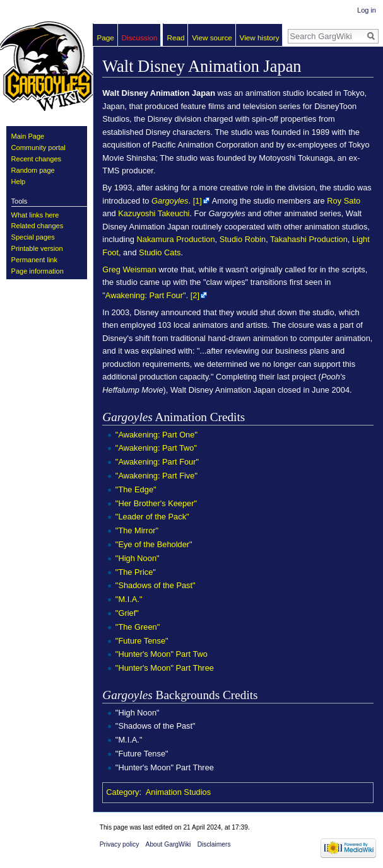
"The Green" (138, 627)
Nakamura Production (176, 239)
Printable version (37, 248)
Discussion (140, 38)
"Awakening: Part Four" (144, 295)
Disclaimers (214, 844)
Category (122, 792)
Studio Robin (243, 239)
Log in (367, 10)
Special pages (33, 237)
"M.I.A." (129, 599)
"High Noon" (138, 558)
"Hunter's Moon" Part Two (162, 654)
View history (260, 38)
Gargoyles (170, 201)
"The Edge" (136, 489)
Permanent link (34, 260)
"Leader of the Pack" (152, 517)
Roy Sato (344, 201)
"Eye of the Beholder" (154, 544)
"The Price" (136, 572)
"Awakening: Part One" (156, 435)
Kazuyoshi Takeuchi (154, 213)
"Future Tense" (142, 641)
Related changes (38, 226)
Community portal (38, 148)
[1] (197, 201)
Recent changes (37, 159)
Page (106, 38)
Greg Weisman (129, 269)
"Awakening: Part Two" (156, 448)
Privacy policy (120, 844)
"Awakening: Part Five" (156, 476)
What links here (35, 215)
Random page (33, 170)
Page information (38, 271)
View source (212, 38)
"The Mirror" (137, 530)
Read (176, 38)
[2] (195, 295)
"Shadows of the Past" (156, 585)
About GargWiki (168, 844)
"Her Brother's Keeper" (156, 503)
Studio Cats (160, 252)
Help (19, 182)
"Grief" (127, 613)
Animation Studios (178, 792)
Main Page (28, 136)
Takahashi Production (309, 239)
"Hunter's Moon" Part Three (165, 668)
